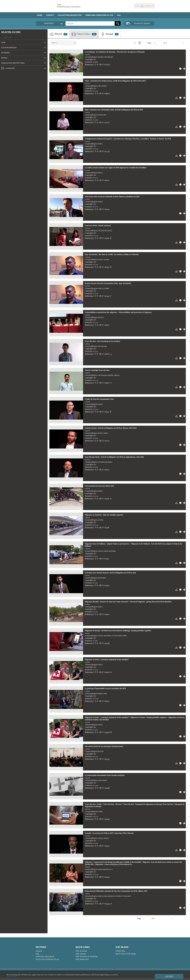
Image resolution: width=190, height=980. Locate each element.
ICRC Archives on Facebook (87, 956)
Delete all (7, 37)
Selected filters (11, 32)
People (4, 58)
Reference (89, 65)
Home (40, 15)
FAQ (119, 15)
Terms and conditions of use (99, 15)
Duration (89, 62)
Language (8, 68)
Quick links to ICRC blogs (126, 954)
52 (94, 34)
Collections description (70, 15)
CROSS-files (120, 951)
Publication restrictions (13, 63)
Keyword (5, 53)
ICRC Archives (81, 951)
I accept (169, 976)
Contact (50, 15)
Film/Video (84, 34)
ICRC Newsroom (82, 959)
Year (3, 42)
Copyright (89, 59)
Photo (58, 34)
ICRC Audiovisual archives (69, 6)
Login (137, 6)
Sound (110, 34)
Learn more (12, 977)
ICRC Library (81, 954)
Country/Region (9, 48)
